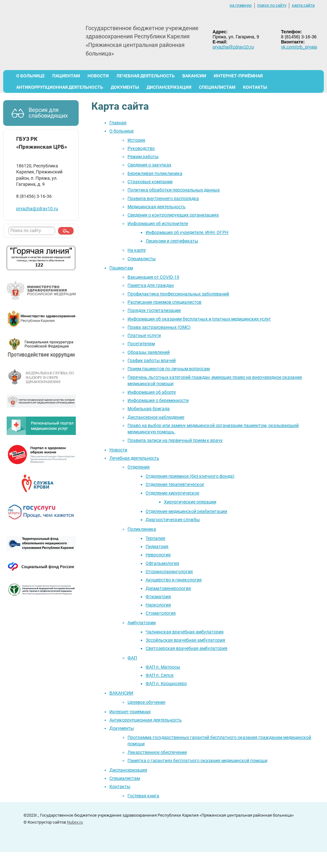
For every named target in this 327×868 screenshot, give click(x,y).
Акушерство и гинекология (174, 580)
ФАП (132, 658)
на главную (241, 5)
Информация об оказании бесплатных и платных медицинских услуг (199, 319)
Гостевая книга (143, 796)
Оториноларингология (169, 572)
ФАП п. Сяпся (160, 675)
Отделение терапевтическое (175, 484)
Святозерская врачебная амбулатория (186, 648)
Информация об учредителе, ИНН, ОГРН (187, 232)
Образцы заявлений (149, 352)
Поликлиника (142, 529)
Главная (118, 123)
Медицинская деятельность (157, 207)
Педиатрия (157, 547)
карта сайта (303, 5)
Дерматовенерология (168, 588)
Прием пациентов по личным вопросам (169, 369)
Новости (98, 76)
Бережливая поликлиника (155, 173)
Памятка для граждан (151, 285)
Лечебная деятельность (146, 76)
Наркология (158, 605)
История (136, 140)
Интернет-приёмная (238, 76)
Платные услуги (144, 335)
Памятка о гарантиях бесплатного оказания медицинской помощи (197, 761)
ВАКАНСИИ (194, 76)
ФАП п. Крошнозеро (166, 683)
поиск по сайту (272, 5)
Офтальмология (162, 563)
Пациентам (66, 76)
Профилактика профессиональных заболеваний (178, 294)
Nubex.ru (75, 822)
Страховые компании (150, 182)
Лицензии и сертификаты (172, 241)
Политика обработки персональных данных (174, 190)
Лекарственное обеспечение (157, 752)
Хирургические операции (190, 502)
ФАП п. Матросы (163, 667)
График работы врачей (152, 360)
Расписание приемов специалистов (164, 302)
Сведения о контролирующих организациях (173, 215)
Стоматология (161, 613)
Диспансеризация (169, 87)
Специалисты (142, 259)
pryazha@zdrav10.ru (233, 47)
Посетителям (141, 344)
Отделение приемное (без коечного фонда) (190, 476)
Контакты (255, 87)
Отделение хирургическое (172, 493)
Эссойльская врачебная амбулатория (185, 640)
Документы (125, 87)
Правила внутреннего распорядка (163, 198)
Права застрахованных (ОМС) (159, 327)
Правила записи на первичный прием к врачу (175, 440)
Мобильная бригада (149, 409)
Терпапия (155, 538)
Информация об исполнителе (158, 223)
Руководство (141, 148)
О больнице (30, 76)
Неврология (158, 555)
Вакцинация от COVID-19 (153, 277)
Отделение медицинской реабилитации (186, 511)
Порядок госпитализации (154, 310)
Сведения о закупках (149, 165)
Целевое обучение (146, 702)
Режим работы (143, 157)
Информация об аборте (152, 392)
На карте (137, 250)
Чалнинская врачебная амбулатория (185, 632)
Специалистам (217, 87)
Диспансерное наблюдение (156, 417)
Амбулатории (142, 623)
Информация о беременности (158, 400)
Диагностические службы (173, 520)
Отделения (139, 467)
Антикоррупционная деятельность (60, 87)
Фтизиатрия (158, 597)
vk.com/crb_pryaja (299, 47)
